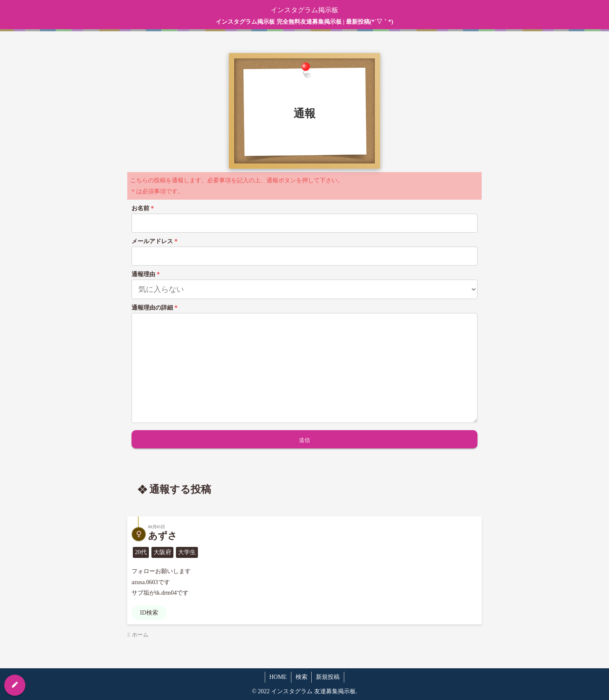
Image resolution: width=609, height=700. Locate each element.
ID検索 (149, 613)
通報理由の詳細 (155, 308)
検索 (302, 677)
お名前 (143, 208)
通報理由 (146, 274)
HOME (278, 677)
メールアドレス (155, 241)
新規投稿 (328, 677)
